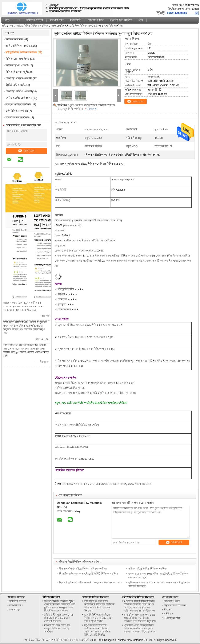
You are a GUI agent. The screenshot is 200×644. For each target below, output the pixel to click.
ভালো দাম (92, 109)
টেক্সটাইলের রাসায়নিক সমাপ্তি (111, 484)
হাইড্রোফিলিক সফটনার (139, 484)
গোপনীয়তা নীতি (32, 640)
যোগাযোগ (27, 151)
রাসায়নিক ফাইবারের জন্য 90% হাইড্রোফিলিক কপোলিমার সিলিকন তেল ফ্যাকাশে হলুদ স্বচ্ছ (140, 618)
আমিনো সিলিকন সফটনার (19, 46)
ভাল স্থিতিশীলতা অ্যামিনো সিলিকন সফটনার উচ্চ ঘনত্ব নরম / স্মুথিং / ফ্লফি (98, 618)
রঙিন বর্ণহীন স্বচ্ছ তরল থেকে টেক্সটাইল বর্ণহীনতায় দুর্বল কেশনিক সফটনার (59, 618)
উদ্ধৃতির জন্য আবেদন (179, 9)
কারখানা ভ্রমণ (57, 20)
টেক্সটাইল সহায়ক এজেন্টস (19, 79)
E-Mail (167, 610)
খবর (141, 20)
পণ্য (18, 20)
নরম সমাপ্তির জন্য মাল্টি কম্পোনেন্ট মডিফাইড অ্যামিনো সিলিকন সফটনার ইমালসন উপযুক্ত (99, 606)
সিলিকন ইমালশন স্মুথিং (17, 72)
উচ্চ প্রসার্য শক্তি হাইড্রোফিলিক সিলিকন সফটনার (83, 569)
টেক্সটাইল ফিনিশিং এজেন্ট (19, 92)
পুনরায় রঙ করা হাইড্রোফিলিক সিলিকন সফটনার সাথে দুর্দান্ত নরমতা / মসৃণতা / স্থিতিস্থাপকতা (140, 628)
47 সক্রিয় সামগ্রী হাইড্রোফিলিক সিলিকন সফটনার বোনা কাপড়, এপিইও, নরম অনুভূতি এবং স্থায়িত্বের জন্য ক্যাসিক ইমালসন (139, 606)
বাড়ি (7, 20)
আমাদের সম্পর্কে (35, 20)
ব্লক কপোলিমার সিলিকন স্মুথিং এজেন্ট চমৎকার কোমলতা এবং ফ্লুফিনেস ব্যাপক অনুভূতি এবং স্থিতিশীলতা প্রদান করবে (60, 606)
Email (195, 9)
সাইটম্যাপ (169, 614)
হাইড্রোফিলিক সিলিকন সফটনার (33, 26)
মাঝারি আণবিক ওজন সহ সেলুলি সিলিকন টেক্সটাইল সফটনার (57, 628)
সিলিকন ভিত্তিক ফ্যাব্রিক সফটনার (78, 484)
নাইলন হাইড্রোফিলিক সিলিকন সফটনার (148, 569)
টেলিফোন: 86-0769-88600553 (72, 448)
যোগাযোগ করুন (96, 20)
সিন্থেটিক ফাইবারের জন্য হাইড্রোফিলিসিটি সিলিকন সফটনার (89, 574)
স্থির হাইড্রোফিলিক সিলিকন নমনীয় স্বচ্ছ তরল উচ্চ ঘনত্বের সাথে (91, 582)
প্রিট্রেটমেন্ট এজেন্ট (15, 85)
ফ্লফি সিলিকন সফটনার (17, 111)
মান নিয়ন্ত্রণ (76, 20)
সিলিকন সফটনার (14, 39)
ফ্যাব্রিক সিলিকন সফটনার (18, 105)
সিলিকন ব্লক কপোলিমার (17, 59)
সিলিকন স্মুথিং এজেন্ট (17, 65)
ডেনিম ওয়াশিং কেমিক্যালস (19, 98)
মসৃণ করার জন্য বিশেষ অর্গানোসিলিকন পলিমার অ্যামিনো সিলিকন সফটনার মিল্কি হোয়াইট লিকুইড (97, 630)
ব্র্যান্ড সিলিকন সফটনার (17, 118)
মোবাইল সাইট (172, 618)
